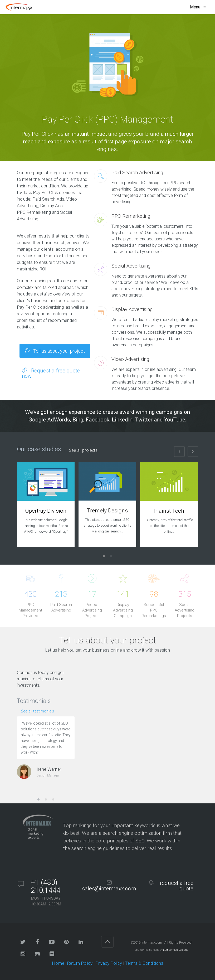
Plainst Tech (169, 511)
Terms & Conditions (144, 963)
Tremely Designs (107, 511)
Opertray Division (46, 511)
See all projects (83, 450)
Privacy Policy (109, 963)
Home (58, 963)
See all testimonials (38, 711)
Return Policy (80, 963)
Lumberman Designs (176, 950)
